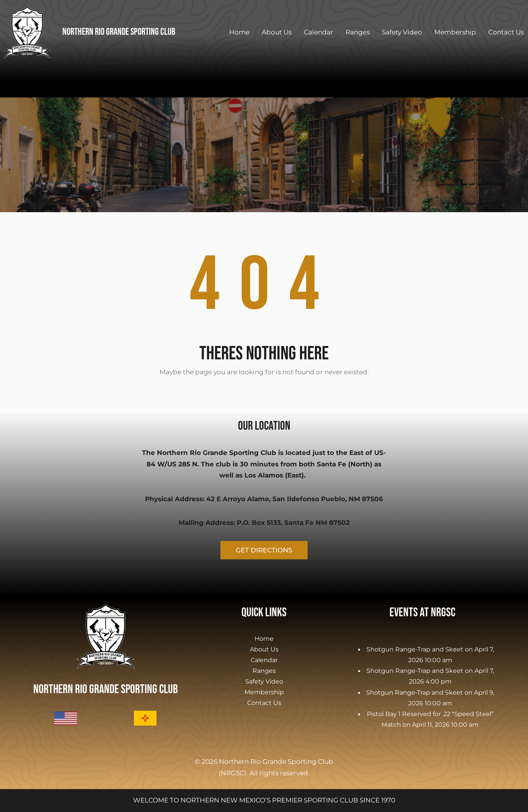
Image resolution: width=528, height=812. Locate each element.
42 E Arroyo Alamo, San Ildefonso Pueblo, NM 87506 (295, 499)
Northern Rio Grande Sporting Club (119, 32)
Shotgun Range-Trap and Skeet (415, 649)
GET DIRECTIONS (264, 550)
